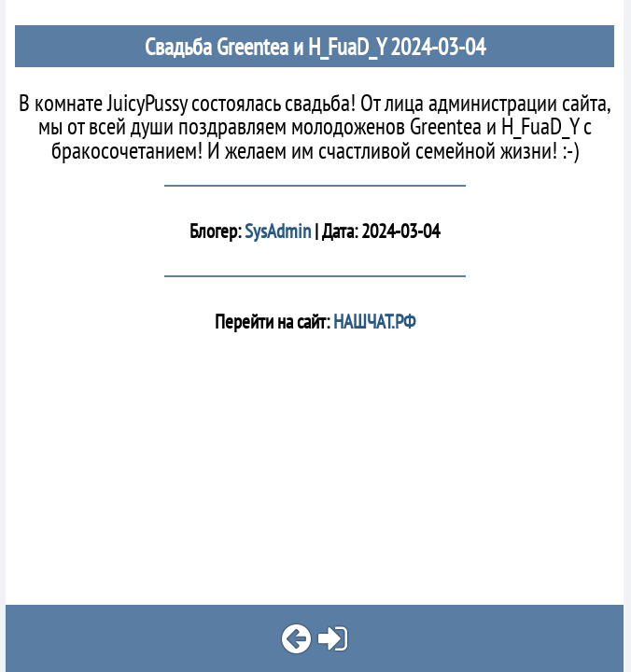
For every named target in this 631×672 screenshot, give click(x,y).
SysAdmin (278, 231)
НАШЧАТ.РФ (372, 322)
